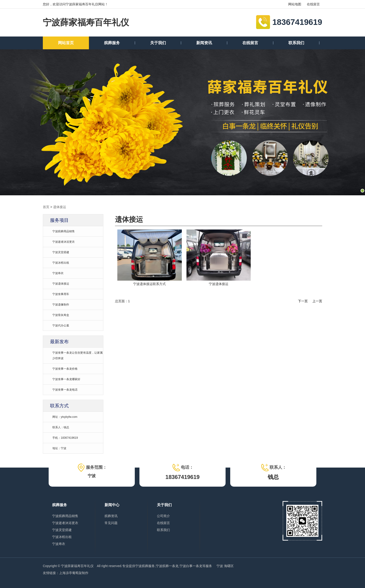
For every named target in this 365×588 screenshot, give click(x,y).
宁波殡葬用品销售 (64, 231)
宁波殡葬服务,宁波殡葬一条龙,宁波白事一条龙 (169, 566)
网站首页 (66, 43)
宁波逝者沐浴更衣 (64, 242)
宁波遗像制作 (61, 305)
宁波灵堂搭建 (61, 252)
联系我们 (296, 43)
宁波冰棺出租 (61, 263)
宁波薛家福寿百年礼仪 (86, 22)
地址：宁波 (59, 448)
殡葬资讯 (111, 516)
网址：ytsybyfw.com (65, 417)
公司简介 (163, 516)
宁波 (220, 566)
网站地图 (295, 4)
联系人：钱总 (61, 427)
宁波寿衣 (58, 273)
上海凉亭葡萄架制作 (74, 573)
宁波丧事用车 (61, 294)
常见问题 (111, 523)
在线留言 (313, 4)
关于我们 (158, 43)
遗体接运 (60, 207)
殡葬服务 (112, 43)
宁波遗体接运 (61, 284)
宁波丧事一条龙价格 (65, 369)
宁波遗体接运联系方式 (149, 284)
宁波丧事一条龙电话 (65, 390)
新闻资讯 (204, 43)
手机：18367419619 (65, 438)
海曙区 (229, 566)
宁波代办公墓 (61, 326)
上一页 (317, 301)
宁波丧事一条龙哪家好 (66, 379)
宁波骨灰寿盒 (61, 315)
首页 (46, 207)
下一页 (303, 301)
